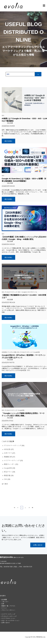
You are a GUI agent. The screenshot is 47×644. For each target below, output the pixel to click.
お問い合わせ (38, 545)
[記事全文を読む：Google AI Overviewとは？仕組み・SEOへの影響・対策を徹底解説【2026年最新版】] (24, 160)
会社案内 (3, 596)
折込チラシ (10, 472)
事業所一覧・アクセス (8, 606)
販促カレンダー (11, 464)
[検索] (38, 74)
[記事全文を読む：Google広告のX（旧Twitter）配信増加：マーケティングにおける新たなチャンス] (24, 337)
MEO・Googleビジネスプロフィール (27, 292)
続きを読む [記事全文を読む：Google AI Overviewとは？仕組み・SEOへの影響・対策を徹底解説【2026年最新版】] (8, 199)
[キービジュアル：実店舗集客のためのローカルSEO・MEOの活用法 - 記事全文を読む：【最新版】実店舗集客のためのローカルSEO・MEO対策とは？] (24, 276)
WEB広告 (4, 352)
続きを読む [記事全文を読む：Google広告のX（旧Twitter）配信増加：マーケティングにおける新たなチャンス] (8, 376)
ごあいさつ (5, 602)
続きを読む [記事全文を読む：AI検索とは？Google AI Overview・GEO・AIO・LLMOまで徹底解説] (8, 141)
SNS (7, 479)
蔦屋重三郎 (10, 457)
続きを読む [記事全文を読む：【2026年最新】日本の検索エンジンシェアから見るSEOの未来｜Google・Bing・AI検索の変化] (8, 257)
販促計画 (9, 475)
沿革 (3, 604)
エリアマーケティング (13, 460)
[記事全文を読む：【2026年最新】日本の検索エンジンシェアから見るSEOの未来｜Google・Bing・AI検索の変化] (24, 218)
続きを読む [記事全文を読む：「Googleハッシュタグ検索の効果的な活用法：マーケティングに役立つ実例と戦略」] (8, 434)
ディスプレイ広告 (12, 352)
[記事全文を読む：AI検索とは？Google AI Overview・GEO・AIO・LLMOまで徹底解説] (24, 100)
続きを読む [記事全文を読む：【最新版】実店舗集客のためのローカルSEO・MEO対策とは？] (8, 317)
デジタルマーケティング (11, 292)
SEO (3, 116)
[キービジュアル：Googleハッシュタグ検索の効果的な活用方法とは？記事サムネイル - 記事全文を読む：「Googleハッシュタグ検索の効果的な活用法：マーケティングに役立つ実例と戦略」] (24, 395)
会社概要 (4, 599)
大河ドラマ (10, 453)
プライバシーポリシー (8, 610)
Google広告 (36, 352)
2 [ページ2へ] (25, 508)
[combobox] (20, 74)
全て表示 (5, 484)
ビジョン (4, 608)
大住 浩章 (10, 123)
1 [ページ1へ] (22, 508)
